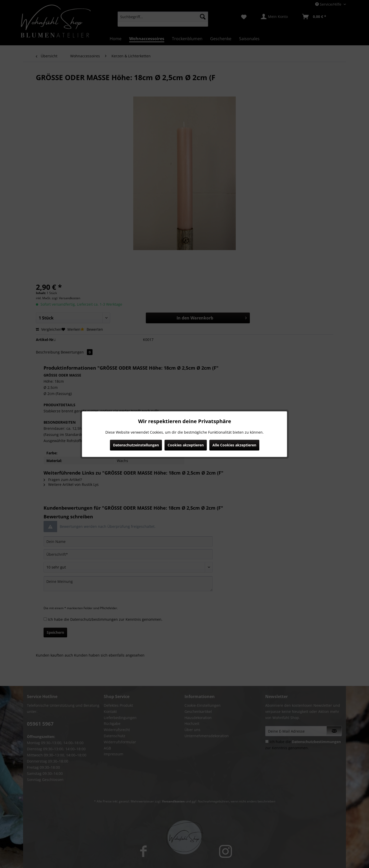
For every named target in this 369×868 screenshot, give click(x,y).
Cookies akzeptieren (186, 445)
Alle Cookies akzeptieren (234, 445)
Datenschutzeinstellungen (136, 445)
